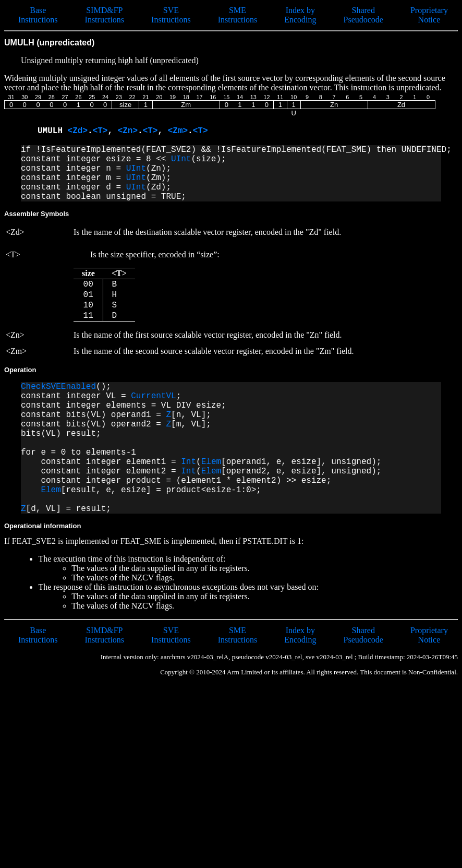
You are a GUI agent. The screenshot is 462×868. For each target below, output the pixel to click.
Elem (211, 462)
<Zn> (128, 131)
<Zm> (178, 131)
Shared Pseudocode (363, 15)
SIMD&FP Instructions (105, 15)
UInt (181, 159)
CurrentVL (153, 396)
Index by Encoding (300, 15)
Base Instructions (38, 15)
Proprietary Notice (429, 15)
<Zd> (78, 131)
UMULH (53, 131)
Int (189, 462)
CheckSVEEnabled (58, 387)
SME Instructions (238, 15)
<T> (100, 131)
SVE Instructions (171, 15)
